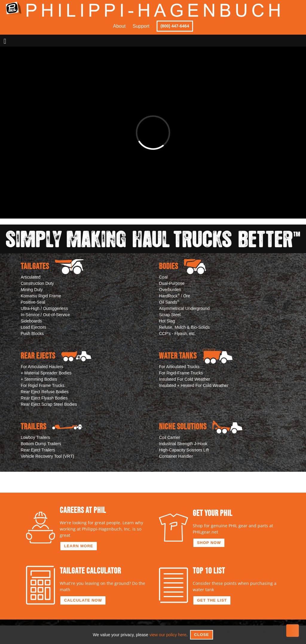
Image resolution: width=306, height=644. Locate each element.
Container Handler (176, 456)
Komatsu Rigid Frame (41, 296)
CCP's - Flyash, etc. (177, 333)
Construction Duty (37, 283)
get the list (212, 600)
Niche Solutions (201, 427)
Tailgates (52, 267)
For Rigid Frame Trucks (42, 385)
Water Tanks (196, 356)
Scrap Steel (170, 315)
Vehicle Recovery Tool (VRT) (47, 456)
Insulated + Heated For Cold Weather (194, 385)
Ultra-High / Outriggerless (44, 308)
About (119, 26)
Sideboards (31, 321)
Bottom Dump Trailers (41, 444)
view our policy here (168, 635)
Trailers (51, 427)
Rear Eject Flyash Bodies (44, 398)
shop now (209, 543)
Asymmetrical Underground (184, 308)
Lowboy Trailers (35, 437)
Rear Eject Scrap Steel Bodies (49, 404)
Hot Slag (167, 321)
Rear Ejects (56, 356)
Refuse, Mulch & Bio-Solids (184, 327)
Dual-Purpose (172, 283)
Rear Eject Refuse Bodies (45, 392)
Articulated (30, 277)
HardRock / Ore (175, 296)
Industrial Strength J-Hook (183, 444)
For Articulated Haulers (42, 367)
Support (141, 26)
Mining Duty (32, 290)
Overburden (170, 290)
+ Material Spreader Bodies (46, 373)
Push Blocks (32, 333)
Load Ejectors (33, 327)
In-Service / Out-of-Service (45, 315)
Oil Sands (169, 302)
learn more (78, 546)
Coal (163, 277)
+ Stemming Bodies (39, 379)
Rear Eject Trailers (38, 450)
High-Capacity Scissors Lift (184, 450)
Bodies (182, 267)
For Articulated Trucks (179, 367)
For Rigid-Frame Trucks (181, 373)
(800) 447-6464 (175, 26)
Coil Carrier (170, 437)
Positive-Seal (33, 302)
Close (202, 635)
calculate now (83, 600)
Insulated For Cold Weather (185, 379)
